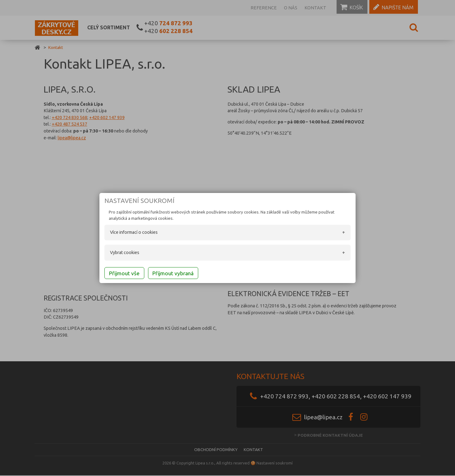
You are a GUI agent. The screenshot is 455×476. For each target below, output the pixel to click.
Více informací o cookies (128, 233)
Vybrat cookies (118, 253)
